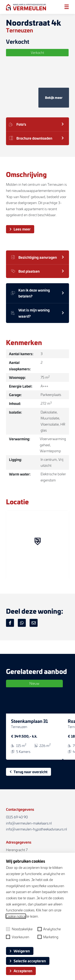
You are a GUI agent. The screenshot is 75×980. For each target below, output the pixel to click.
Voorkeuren (18, 937)
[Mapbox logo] (16, 577)
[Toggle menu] (67, 7)
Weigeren (20, 951)
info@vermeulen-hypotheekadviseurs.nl (36, 829)
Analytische (49, 929)
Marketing (48, 937)
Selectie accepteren (28, 961)
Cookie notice (16, 916)
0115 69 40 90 (17, 817)
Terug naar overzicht (28, 772)
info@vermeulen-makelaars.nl (29, 823)
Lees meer (20, 229)
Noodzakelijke (19, 929)
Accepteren (21, 971)
